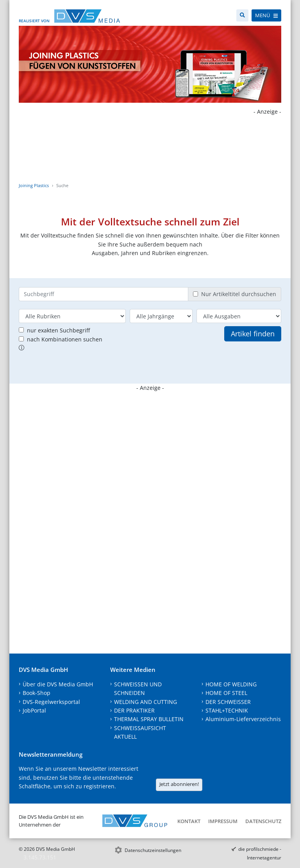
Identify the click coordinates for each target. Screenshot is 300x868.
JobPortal (34, 710)
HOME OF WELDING (231, 684)
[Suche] (242, 15)
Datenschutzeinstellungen (153, 850)
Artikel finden (253, 334)
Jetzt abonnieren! (179, 784)
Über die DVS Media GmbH (58, 684)
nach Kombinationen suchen (65, 339)
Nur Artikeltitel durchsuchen (239, 294)
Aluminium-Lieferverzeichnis (243, 719)
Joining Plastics (34, 185)
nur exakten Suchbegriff (58, 330)
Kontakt (189, 821)
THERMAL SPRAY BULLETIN (149, 719)
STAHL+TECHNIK (227, 710)
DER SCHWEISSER (228, 702)
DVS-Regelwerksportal (51, 702)
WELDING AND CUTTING (146, 702)
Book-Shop (37, 693)
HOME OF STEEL (226, 693)
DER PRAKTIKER (134, 710)
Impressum (223, 821)
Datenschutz (263, 821)
